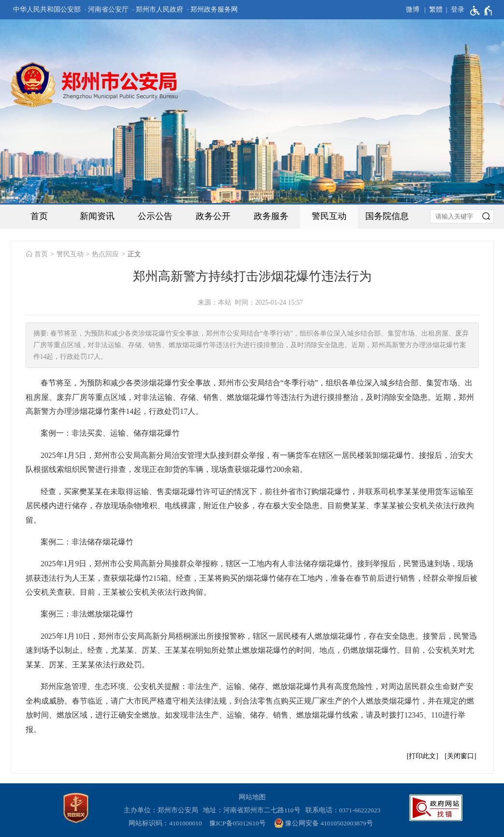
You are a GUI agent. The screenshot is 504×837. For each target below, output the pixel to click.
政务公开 (213, 216)
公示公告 (155, 216)
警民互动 (329, 216)
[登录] (454, 10)
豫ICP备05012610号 (238, 823)
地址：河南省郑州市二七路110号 (253, 810)
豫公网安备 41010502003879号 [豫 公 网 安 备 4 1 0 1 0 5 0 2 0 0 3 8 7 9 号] (324, 823)
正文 (134, 254)
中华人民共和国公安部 (47, 9)
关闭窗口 (461, 756)
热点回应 (105, 254)
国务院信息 (387, 216)
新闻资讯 (97, 216)
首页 (39, 216)
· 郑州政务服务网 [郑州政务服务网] (212, 9)
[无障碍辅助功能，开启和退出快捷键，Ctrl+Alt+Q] (482, 11)
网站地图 (252, 797)
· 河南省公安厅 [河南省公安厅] (107, 9)
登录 (458, 9)
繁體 (436, 9)
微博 (413, 9)
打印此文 (422, 756)
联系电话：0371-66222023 (343, 810)
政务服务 (271, 216)
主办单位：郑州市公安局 (163, 810)
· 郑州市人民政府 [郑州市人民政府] (158, 9)
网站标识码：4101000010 (167, 823)
